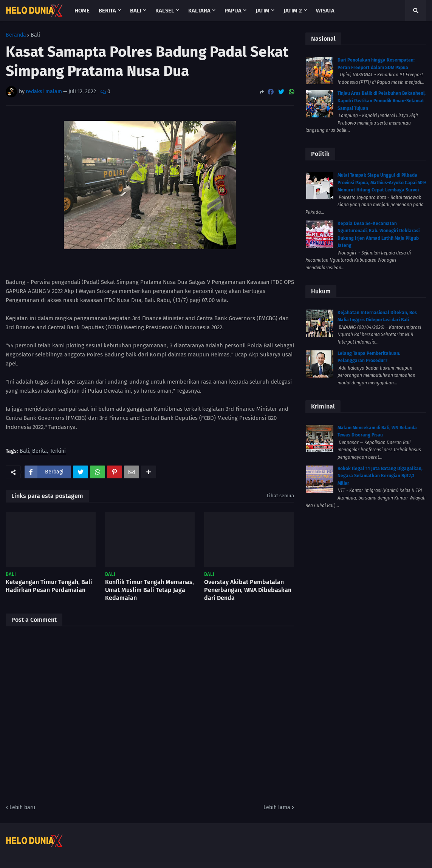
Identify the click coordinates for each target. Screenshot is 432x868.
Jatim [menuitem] (262, 11)
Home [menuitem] (82, 11)
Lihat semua (280, 496)
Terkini (58, 451)
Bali (35, 35)
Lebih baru (22, 807)
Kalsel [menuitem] (165, 11)
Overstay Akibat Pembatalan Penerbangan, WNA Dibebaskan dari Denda (248, 590)
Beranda (16, 35)
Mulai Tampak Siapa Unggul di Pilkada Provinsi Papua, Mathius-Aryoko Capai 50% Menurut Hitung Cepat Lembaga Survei (382, 183)
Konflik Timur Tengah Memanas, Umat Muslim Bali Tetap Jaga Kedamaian (149, 590)
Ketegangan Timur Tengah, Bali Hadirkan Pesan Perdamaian (49, 586)
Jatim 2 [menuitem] (293, 11)
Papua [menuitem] (233, 11)
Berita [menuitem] (107, 11)
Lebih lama (277, 807)
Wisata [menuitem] (325, 11)
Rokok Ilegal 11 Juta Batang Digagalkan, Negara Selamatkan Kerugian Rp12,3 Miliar (380, 476)
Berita (39, 451)
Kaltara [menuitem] (199, 11)
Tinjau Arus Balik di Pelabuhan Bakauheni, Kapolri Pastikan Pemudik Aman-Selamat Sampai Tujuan (382, 101)
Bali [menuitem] (136, 11)
